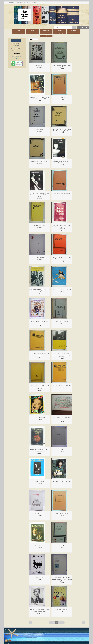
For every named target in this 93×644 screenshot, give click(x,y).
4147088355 (12, 3)
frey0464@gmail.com (17, 57)
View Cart (84, 27)
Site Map (34, 3)
